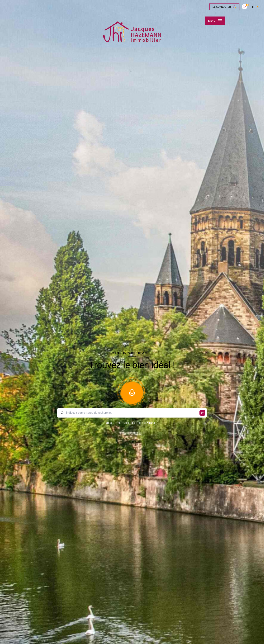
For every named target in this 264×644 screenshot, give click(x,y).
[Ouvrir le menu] (215, 21)
